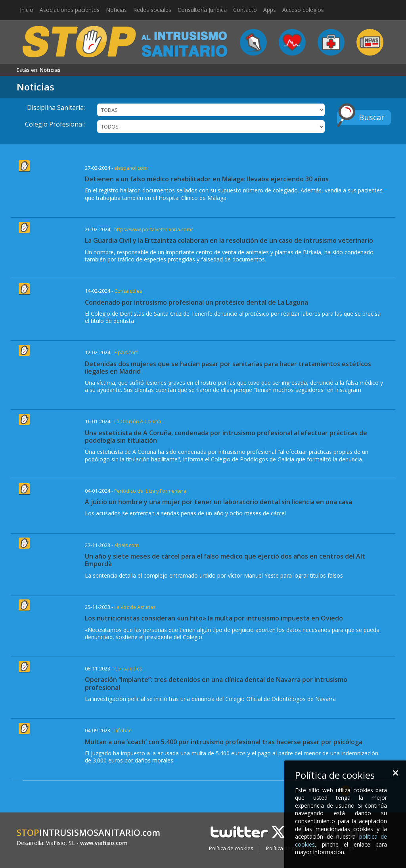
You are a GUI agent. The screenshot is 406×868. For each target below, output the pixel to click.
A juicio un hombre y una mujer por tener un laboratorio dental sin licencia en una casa (218, 502)
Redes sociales (152, 10)
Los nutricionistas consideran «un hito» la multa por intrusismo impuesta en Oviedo (214, 618)
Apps (270, 10)
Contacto (245, 10)
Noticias (116, 10)
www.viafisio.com (104, 843)
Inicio (27, 10)
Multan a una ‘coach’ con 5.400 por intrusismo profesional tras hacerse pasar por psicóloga (224, 742)
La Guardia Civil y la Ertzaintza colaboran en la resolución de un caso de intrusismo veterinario (229, 240)
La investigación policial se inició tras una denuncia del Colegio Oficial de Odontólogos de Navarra (210, 699)
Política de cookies (231, 848)
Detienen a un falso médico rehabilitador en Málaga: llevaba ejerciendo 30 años (207, 179)
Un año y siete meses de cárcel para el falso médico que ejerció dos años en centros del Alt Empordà (225, 560)
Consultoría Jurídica (202, 10)
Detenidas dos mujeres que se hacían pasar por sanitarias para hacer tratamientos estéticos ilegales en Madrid (228, 368)
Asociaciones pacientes (70, 10)
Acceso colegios (303, 10)
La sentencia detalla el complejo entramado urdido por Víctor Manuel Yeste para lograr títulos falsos (214, 575)
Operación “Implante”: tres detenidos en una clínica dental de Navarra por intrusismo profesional (216, 683)
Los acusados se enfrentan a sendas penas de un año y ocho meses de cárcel (185, 513)
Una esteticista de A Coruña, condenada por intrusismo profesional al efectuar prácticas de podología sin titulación (226, 437)
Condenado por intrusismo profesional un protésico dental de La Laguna (196, 302)
